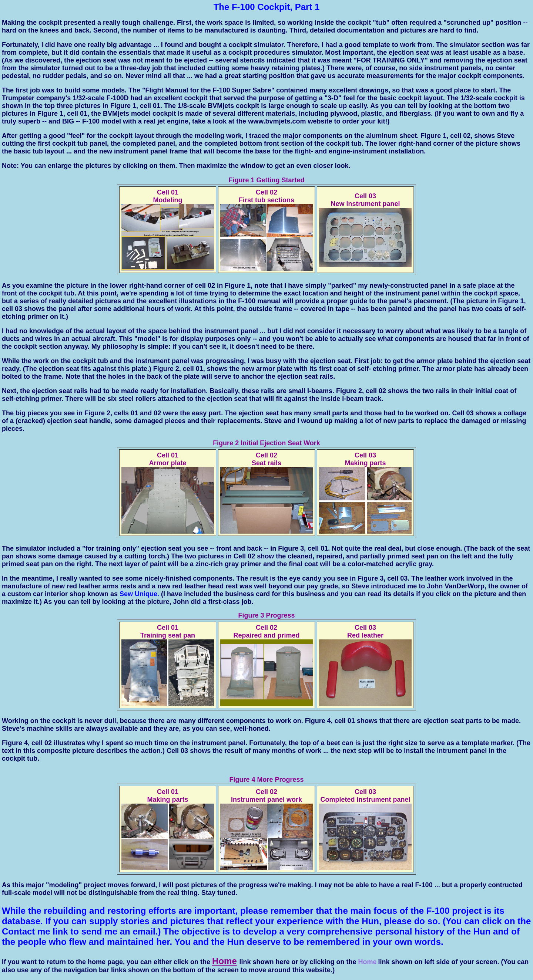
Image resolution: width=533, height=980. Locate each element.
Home (224, 961)
